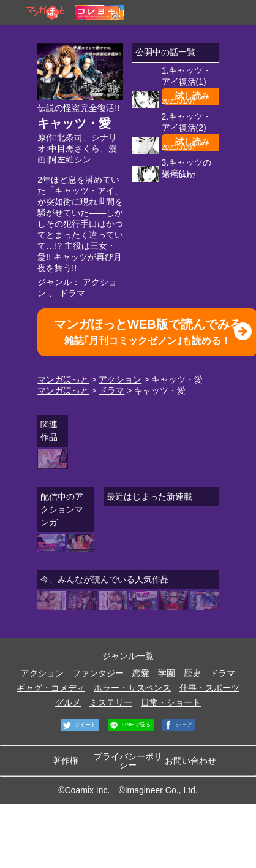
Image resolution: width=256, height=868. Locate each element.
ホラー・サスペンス (132, 688)
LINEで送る (129, 725)
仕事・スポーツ (209, 688)
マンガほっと (63, 379)
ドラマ (72, 293)
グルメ (68, 702)
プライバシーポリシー (128, 761)
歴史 (192, 673)
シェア (178, 725)
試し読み (192, 96)
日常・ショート (171, 702)
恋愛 (141, 673)
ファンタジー (98, 673)
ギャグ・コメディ (51, 688)
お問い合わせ (190, 761)
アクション (120, 379)
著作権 (66, 761)
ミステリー (111, 702)
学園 (167, 673)
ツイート (79, 725)
